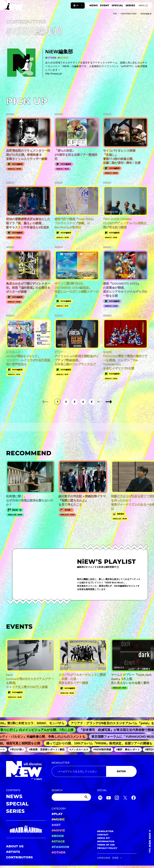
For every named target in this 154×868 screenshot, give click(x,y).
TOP (115, 14)
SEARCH (57, 790)
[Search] (71, 797)
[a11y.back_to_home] (12, 7)
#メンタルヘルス (81, 749)
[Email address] (79, 771)
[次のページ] (109, 402)
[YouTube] (109, 798)
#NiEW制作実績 (105, 749)
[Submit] (86, 797)
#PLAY (57, 814)
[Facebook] (134, 798)
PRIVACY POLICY (107, 848)
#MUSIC (58, 819)
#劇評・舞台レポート (130, 749)
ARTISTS (13, 852)
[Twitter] (125, 798)
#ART (56, 825)
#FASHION (60, 847)
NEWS (94, 5)
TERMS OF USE (106, 845)
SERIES (130, 5)
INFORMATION (106, 841)
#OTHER (59, 852)
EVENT (105, 5)
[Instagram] (117, 798)
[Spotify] (100, 798)
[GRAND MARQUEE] (26, 829)
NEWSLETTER (61, 763)
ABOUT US (15, 846)
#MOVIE (58, 830)
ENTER (121, 771)
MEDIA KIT (103, 838)
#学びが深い (19, 749)
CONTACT (103, 835)
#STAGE (58, 841)
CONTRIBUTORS (19, 857)
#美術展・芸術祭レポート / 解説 (49, 749)
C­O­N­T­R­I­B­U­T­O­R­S (129, 14)
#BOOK (58, 836)
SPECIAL (117, 5)
